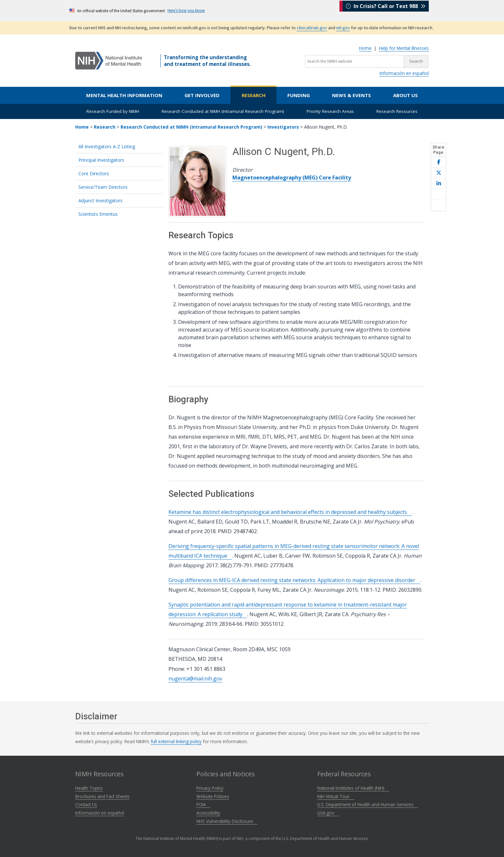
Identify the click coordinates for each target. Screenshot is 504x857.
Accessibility (208, 813)
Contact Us (86, 804)
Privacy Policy (210, 788)
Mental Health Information (124, 95)
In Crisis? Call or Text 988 (386, 10)
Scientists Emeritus (98, 214)
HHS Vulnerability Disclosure (227, 821)
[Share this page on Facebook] (438, 162)
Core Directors (94, 173)
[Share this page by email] (438, 194)
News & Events (351, 95)
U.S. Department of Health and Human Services (368, 804)
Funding (299, 95)
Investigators (283, 127)
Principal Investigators (101, 160)
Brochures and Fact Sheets (102, 796)
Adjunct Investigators (100, 201)
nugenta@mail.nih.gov (195, 679)
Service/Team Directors (103, 187)
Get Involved (202, 95)
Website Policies (213, 796)
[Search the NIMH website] (355, 61)
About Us (405, 95)
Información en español (404, 73)
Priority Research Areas (330, 111)
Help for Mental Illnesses (404, 48)
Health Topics (89, 788)
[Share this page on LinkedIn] (438, 183)
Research (254, 95)
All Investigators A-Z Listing (107, 146)
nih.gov (343, 28)
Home (365, 48)
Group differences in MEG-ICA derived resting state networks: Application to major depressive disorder (294, 580)
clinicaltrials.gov (312, 28)
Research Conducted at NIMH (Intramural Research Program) (223, 111)
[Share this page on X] (438, 173)
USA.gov (328, 813)
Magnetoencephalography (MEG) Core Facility (292, 178)
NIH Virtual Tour (336, 796)
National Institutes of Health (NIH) (353, 788)
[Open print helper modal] (438, 205)
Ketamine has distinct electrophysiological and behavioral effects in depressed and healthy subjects (290, 512)
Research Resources (397, 111)
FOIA (203, 804)
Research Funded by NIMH (113, 111)
